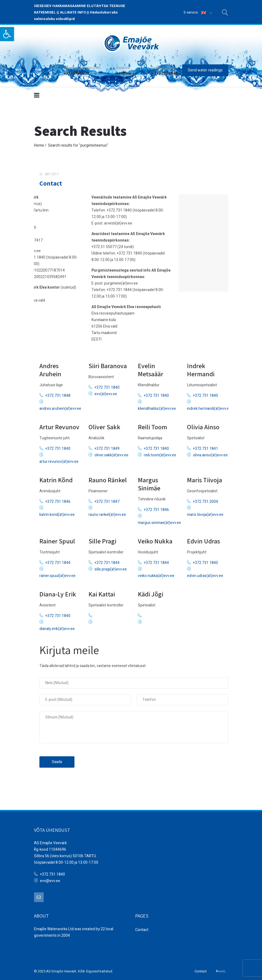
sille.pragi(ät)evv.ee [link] (111, 567)
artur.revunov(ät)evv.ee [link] (59, 460)
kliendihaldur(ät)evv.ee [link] (157, 407)
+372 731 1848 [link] (58, 394)
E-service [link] (191, 12)
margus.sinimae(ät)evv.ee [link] (159, 521)
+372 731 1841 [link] (205, 447)
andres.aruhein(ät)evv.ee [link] (60, 407)
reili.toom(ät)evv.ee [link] (160, 453)
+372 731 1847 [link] (107, 500)
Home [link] (39, 143)
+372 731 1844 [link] (58, 561)
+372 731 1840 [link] (107, 386)
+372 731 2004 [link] (205, 500)
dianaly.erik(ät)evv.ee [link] (57, 627)
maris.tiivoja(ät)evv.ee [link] (205, 513)
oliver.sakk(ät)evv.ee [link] (111, 453)
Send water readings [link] (205, 68)
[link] (7, 34)
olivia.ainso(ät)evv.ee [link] (210, 453)
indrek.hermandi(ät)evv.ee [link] (209, 407)
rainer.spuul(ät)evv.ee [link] (57, 574)
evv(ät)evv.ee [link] (106, 392)
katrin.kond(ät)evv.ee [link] (57, 513)
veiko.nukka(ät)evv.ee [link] (156, 574)
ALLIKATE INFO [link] (73, 12)
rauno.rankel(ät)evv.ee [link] (107, 513)
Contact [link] (51, 181)
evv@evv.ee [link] (127, 71)
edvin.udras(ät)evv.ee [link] (205, 574)
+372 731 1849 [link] (107, 447)
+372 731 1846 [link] (58, 500)
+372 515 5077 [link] (76, 71)
